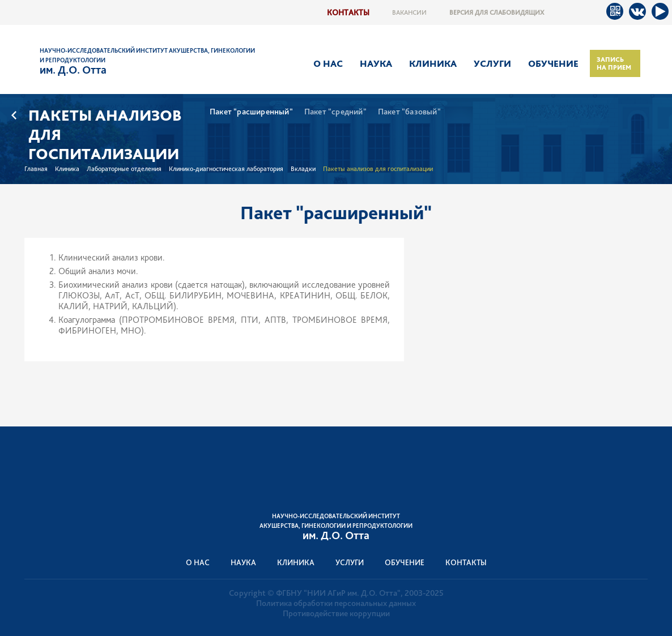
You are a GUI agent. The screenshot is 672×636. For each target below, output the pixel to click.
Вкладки (303, 169)
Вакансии (409, 12)
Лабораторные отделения (124, 169)
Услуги (492, 63)
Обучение (553, 63)
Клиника (433, 63)
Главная (36, 169)
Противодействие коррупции (336, 613)
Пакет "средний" (335, 112)
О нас (328, 63)
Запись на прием (614, 63)
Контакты (348, 12)
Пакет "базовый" (409, 112)
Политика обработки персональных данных (336, 603)
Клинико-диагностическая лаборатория (226, 169)
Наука (376, 63)
